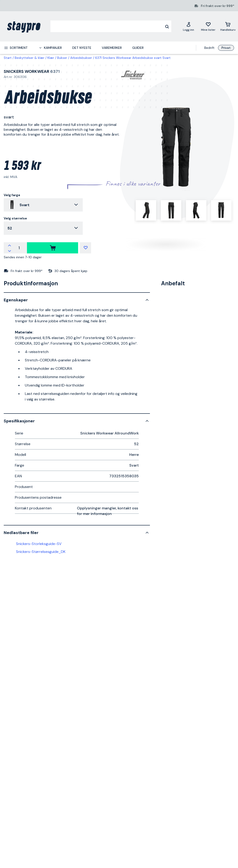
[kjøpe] (53, 248)
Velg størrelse (15, 218)
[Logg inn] (188, 26)
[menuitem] (16, 48)
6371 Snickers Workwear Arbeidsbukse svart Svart (133, 58)
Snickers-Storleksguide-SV (39, 544)
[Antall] (19, 248)
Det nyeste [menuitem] (82, 48)
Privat (226, 48)
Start (8, 58)
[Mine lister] (208, 26)
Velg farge (12, 195)
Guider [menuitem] (138, 48)
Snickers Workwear (26, 71)
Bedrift (209, 48)
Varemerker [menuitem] (112, 48)
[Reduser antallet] (10, 251)
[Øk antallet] (10, 245)
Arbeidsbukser (81, 58)
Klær (51, 58)
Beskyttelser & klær (30, 58)
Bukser (62, 58)
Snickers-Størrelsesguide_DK (41, 552)
